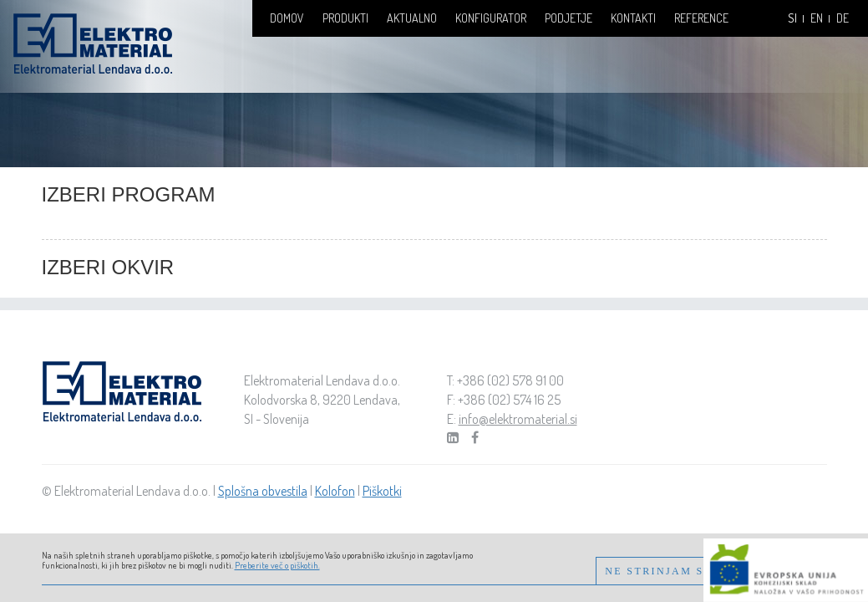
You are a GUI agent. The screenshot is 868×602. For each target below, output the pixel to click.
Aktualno (412, 18)
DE (843, 18)
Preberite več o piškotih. (277, 565)
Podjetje (569, 18)
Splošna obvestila (263, 491)
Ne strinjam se (658, 571)
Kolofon (335, 491)
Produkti (345, 18)
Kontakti (633, 18)
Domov (287, 18)
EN (817, 18)
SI (792, 18)
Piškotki (382, 491)
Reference (701, 18)
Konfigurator (491, 18)
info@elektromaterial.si (518, 419)
